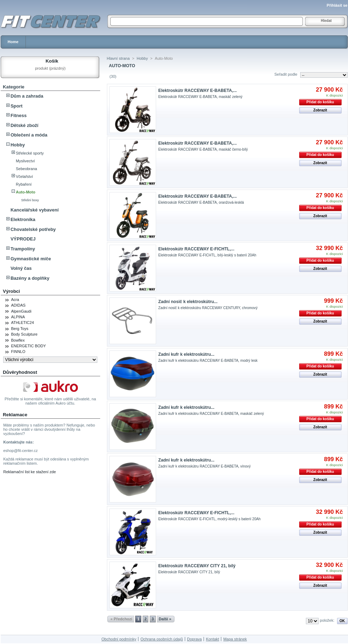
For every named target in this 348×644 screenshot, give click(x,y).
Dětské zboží (25, 125)
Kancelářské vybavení (35, 210)
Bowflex (18, 340)
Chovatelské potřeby (33, 229)
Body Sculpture (24, 334)
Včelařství (24, 176)
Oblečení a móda (29, 135)
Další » (165, 619)
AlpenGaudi (21, 311)
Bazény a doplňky (30, 278)
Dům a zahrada (27, 96)
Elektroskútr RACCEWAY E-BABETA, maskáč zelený (200, 97)
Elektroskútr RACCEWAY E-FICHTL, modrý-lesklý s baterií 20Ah (209, 519)
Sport (17, 106)
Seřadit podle (286, 74)
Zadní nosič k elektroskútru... (188, 302)
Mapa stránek (235, 639)
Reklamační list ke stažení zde (30, 472)
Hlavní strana (118, 58)
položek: (327, 620)
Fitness (19, 115)
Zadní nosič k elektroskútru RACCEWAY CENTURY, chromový (208, 308)
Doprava (194, 639)
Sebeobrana (27, 169)
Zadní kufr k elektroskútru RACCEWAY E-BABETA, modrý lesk (208, 361)
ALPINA (18, 317)
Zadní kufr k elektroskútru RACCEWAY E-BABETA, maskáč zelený (211, 414)
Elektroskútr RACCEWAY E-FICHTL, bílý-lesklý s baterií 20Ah (207, 255)
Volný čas (21, 268)
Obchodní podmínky (119, 639)
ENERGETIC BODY (28, 346)
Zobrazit (320, 110)
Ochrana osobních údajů (162, 639)
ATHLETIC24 (22, 323)
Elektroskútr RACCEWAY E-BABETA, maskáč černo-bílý (203, 149)
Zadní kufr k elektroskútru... (186, 354)
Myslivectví (25, 161)
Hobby (18, 145)
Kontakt (213, 639)
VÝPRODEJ (23, 239)
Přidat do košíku (320, 102)
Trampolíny (23, 249)
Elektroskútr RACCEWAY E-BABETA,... (198, 91)
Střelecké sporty (30, 153)
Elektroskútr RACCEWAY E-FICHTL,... (196, 249)
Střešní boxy (30, 200)
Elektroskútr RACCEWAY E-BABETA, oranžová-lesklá (201, 202)
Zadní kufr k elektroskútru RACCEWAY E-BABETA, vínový (204, 466)
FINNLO (18, 352)
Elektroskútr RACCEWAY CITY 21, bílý (197, 566)
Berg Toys (20, 329)
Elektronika (23, 219)
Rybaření (24, 184)
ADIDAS (18, 305)
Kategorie (14, 87)
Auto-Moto (26, 192)
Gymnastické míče (31, 259)
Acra (15, 300)
